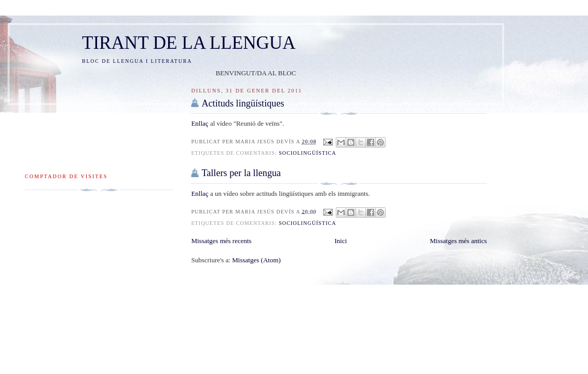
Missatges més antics (458, 241)
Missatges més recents (221, 241)
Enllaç (200, 123)
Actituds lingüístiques (243, 103)
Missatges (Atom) (256, 260)
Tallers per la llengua (241, 173)
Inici (341, 241)
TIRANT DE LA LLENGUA (189, 43)
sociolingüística (307, 153)
